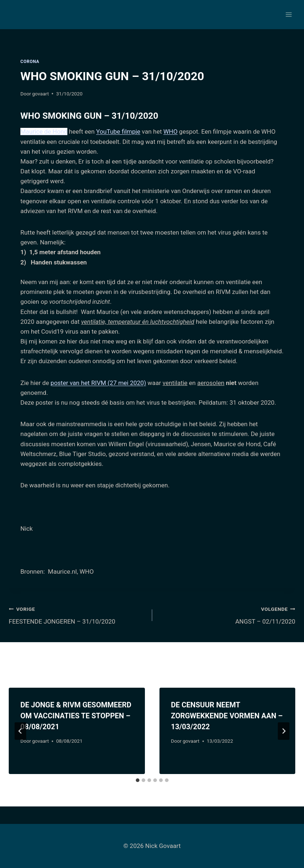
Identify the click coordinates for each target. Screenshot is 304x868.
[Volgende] (284, 731)
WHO (171, 131)
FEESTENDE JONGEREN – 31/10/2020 (77, 615)
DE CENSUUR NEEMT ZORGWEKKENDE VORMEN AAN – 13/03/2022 (227, 716)
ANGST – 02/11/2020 (227, 615)
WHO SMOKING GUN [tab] (89, 116)
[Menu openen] (289, 14)
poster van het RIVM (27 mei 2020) (98, 383)
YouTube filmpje (118, 131)
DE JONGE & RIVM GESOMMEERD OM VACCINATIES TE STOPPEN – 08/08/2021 (76, 716)
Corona (30, 62)
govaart (40, 94)
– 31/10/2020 (130, 116)
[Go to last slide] (20, 731)
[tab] (138, 780)
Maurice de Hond (44, 131)
